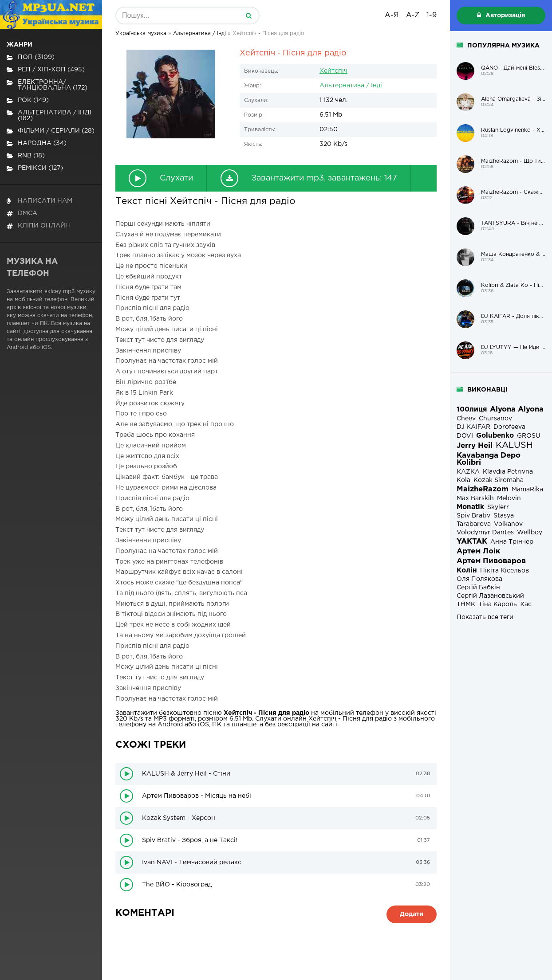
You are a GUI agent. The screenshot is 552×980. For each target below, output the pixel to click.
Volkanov (508, 524)
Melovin (509, 498)
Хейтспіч (333, 71)
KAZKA (468, 472)
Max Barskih (475, 498)
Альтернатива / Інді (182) (49, 116)
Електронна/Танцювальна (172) (47, 85)
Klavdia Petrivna (508, 472)
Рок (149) (28, 100)
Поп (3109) (31, 57)
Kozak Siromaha (499, 480)
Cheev (466, 419)
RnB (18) (26, 156)
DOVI (465, 436)
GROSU (529, 436)
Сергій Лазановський (490, 596)
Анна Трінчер (512, 542)
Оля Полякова (479, 579)
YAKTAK (472, 542)
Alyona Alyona (517, 410)
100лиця (472, 410)
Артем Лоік (478, 551)
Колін (467, 570)
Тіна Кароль (498, 604)
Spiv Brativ (473, 516)
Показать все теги (485, 617)
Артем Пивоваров (491, 561)
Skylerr (498, 507)
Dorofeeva (509, 427)
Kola (463, 480)
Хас (526, 604)
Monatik (470, 507)
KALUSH (514, 445)
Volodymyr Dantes (485, 533)
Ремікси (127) (35, 168)
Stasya (504, 516)
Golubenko (495, 436)
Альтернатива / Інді (351, 86)
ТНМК (466, 604)
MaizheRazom (483, 489)
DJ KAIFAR (473, 427)
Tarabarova (474, 524)
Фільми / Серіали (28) (51, 131)
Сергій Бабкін (478, 588)
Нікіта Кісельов (505, 571)
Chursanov (495, 419)
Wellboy (530, 533)
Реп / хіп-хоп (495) (46, 70)
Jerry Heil (475, 446)
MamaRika (527, 490)
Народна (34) (37, 143)
